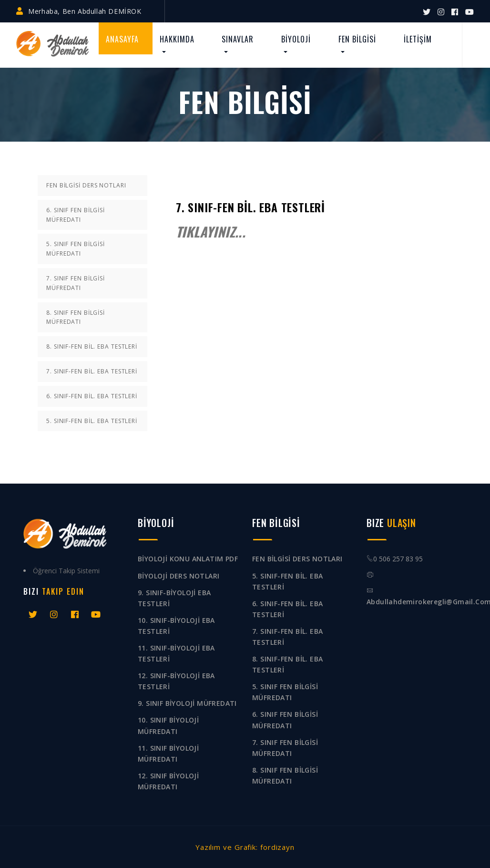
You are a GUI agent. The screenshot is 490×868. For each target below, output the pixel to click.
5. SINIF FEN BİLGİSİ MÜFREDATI (76, 249)
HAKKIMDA (177, 39)
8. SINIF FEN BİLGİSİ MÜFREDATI (76, 317)
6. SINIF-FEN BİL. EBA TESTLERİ (92, 396)
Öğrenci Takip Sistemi (66, 571)
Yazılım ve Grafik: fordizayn (245, 847)
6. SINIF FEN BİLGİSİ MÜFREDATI (76, 215)
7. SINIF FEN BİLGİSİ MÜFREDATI (76, 283)
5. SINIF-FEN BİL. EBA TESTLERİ (92, 421)
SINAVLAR (238, 39)
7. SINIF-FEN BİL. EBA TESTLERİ (92, 371)
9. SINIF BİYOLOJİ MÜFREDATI (187, 703)
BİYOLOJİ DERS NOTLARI (179, 576)
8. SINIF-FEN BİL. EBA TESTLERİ (92, 346)
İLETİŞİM (418, 39)
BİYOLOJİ (296, 39)
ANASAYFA (122, 39)
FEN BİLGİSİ (357, 39)
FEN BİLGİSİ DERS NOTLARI (86, 185)
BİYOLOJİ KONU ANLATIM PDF (188, 559)
